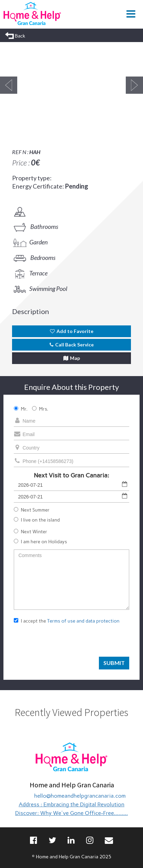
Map (72, 358)
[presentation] (66, 643)
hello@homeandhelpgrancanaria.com (80, 796)
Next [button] (134, 85)
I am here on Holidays (40, 542)
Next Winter (30, 532)
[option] (71, 85)
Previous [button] (9, 85)
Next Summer (32, 510)
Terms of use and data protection (83, 621)
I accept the (67, 621)
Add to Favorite (72, 331)
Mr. (21, 409)
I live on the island (37, 520)
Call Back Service (72, 345)
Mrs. (40, 409)
